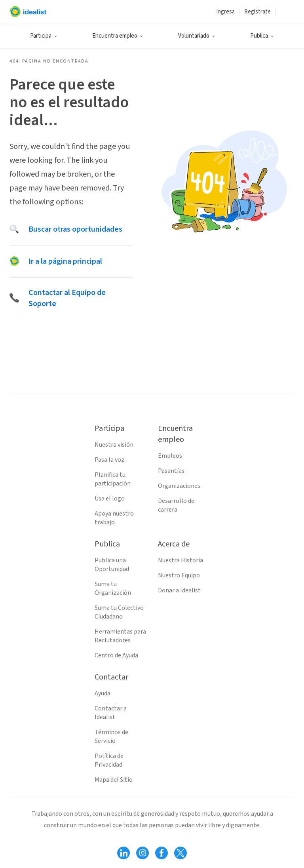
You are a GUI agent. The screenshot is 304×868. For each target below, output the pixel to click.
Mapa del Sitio (114, 780)
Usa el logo (110, 499)
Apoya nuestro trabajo (114, 518)
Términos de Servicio (111, 737)
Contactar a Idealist (111, 713)
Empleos (170, 456)
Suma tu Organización (113, 588)
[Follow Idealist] (123, 853)
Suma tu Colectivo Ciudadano (119, 612)
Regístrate (257, 12)
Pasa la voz (109, 460)
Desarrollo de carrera (176, 505)
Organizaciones (179, 486)
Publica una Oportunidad (112, 565)
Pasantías (171, 471)
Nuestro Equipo (179, 575)
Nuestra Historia (180, 560)
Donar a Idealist (179, 590)
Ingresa (225, 12)
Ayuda (103, 693)
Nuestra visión (114, 445)
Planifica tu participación (113, 479)
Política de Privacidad (109, 760)
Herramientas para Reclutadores (120, 636)
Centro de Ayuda (116, 655)
